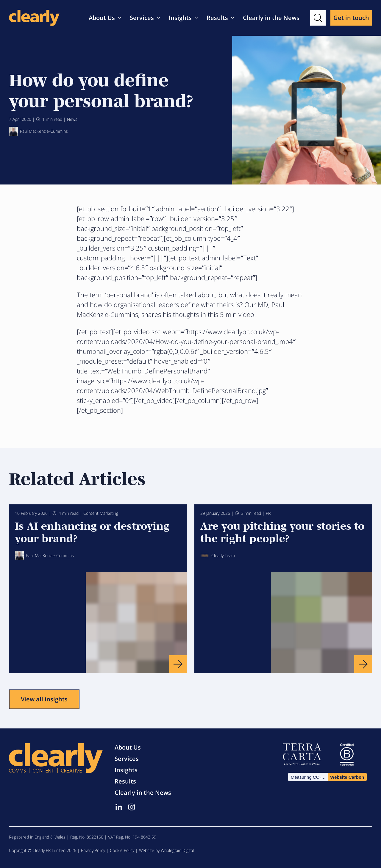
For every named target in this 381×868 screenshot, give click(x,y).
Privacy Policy (93, 850)
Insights (180, 18)
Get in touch (351, 18)
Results (217, 18)
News (72, 119)
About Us (102, 18)
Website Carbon (347, 777)
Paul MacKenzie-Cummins (38, 131)
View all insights (44, 699)
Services (142, 18)
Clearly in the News (271, 18)
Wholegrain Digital (177, 850)
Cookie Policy (122, 850)
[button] (318, 18)
